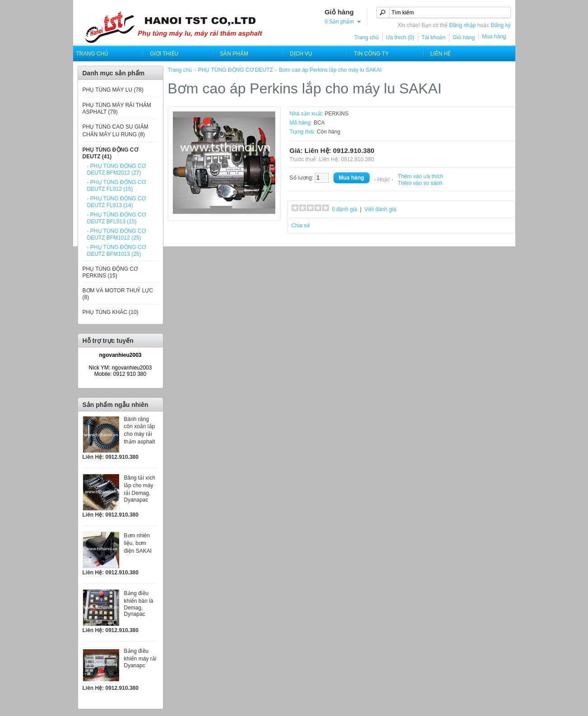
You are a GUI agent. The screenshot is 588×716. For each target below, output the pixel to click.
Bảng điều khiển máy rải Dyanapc (140, 658)
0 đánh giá (344, 209)
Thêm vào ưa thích (421, 176)
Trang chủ (366, 37)
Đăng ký (500, 25)
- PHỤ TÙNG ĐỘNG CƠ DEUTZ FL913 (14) (116, 202)
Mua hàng (494, 37)
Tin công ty (371, 54)
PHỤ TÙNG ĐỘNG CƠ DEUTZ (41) (110, 153)
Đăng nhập (462, 25)
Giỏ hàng (464, 37)
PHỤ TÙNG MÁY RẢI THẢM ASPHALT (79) (117, 109)
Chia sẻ (301, 226)
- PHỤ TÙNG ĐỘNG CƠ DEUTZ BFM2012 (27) (116, 169)
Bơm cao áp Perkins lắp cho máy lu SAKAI (330, 70)
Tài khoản (433, 37)
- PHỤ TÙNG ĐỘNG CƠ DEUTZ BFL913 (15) (116, 218)
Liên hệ (440, 54)
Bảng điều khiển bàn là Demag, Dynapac (139, 604)
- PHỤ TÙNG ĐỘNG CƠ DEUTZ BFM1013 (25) (116, 251)
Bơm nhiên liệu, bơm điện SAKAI (138, 543)
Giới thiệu (164, 54)
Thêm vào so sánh (420, 183)
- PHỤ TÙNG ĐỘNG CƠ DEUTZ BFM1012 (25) (116, 234)
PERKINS (337, 114)
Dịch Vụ (301, 54)
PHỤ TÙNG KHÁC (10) (111, 312)
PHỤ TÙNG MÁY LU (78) (113, 90)
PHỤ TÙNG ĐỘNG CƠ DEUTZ (236, 70)
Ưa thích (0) (400, 37)
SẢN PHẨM (234, 54)
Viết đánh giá (380, 209)
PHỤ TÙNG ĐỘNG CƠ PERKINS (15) (110, 272)
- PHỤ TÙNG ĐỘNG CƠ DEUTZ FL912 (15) (116, 186)
